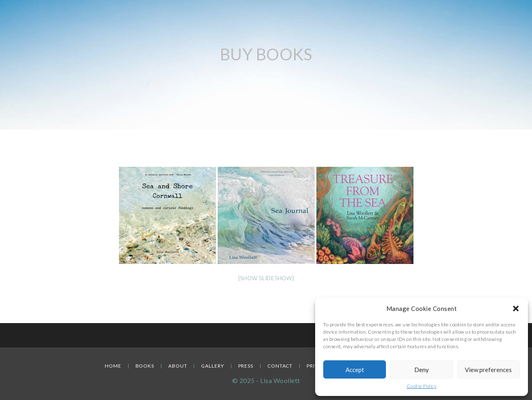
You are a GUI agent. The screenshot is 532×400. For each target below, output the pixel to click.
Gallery (212, 366)
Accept (355, 370)
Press (246, 366)
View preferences (488, 370)
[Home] (248, 80)
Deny (422, 370)
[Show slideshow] (266, 278)
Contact (280, 366)
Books (145, 366)
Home (113, 366)
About (178, 366)
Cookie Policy (422, 386)
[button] (516, 309)
